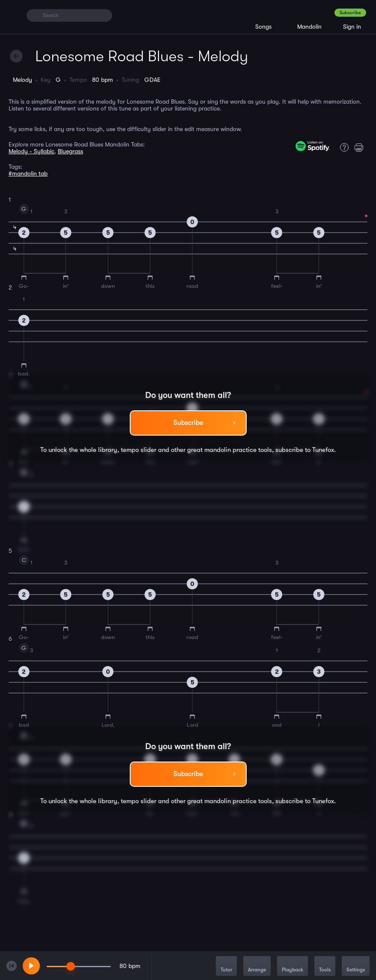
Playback (292, 967)
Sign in (352, 27)
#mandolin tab (28, 173)
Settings (356, 967)
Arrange (257, 967)
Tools (325, 967)
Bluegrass (70, 151)
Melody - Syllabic (31, 151)
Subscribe (350, 13)
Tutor (226, 967)
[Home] (14, 15)
